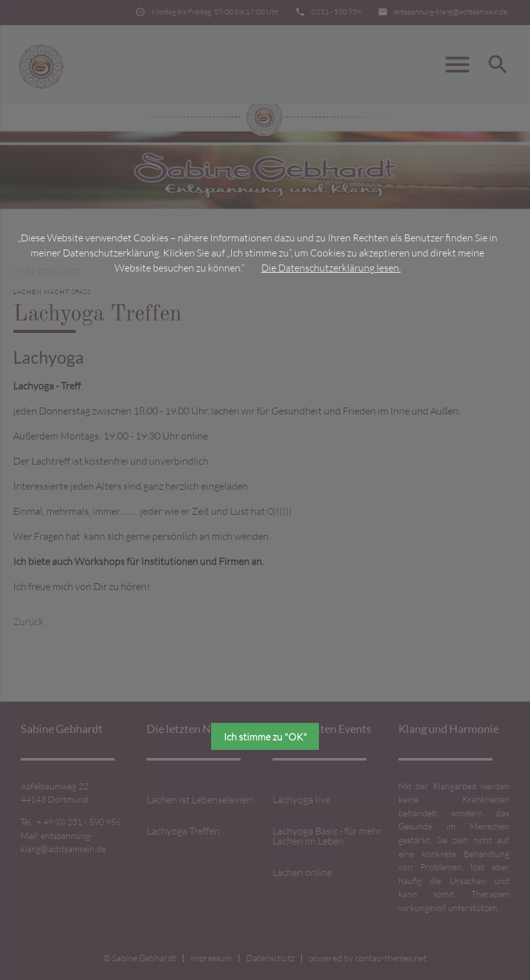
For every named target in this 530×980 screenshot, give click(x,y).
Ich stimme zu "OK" (265, 737)
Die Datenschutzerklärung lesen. (331, 268)
